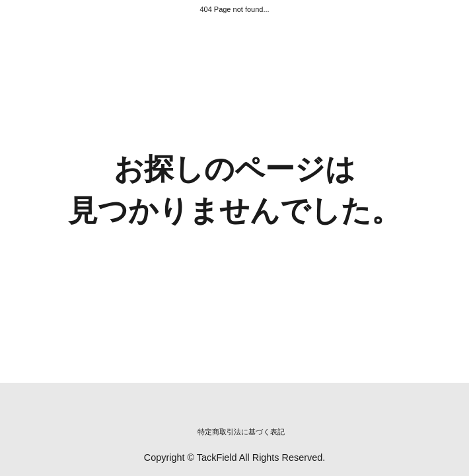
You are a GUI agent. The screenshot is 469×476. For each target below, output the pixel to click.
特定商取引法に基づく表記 (241, 432)
